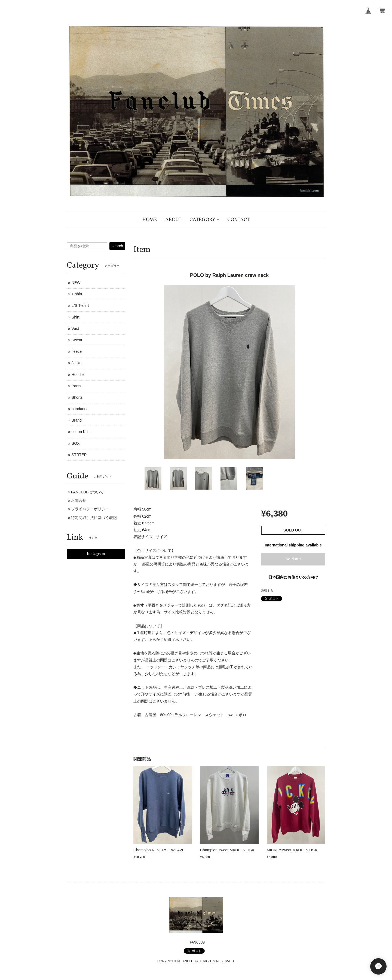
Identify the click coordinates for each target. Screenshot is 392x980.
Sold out (293, 559)
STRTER (79, 455)
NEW (76, 283)
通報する (267, 591)
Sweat (77, 340)
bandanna (80, 409)
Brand (77, 420)
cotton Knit (81, 432)
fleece (77, 351)
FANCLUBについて (88, 492)
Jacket (77, 363)
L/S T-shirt (80, 305)
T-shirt (77, 294)
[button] (204, 220)
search (117, 246)
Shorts (77, 397)
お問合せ (79, 500)
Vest (75, 329)
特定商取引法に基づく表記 (94, 518)
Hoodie (78, 375)
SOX (76, 443)
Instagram (96, 554)
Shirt (76, 317)
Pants (76, 386)
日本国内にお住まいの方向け (293, 577)
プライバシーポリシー (90, 509)
